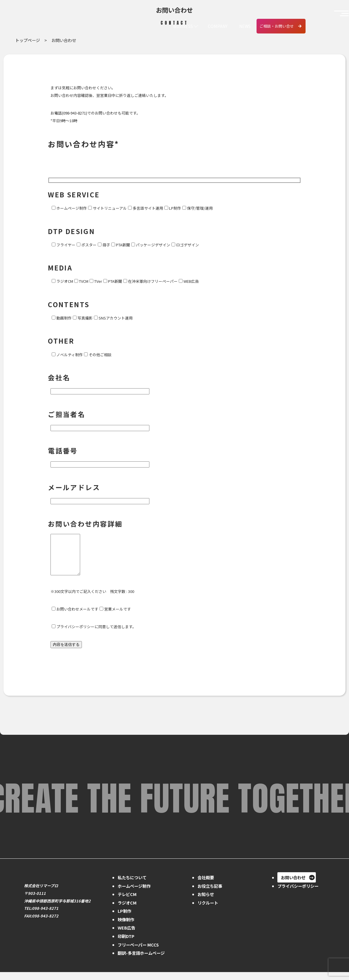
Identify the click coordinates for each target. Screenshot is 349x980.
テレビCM (127, 902)
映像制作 (126, 927)
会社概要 (206, 885)
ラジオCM (127, 911)
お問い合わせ (293, 885)
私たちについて (132, 885)
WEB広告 (127, 936)
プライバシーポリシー (298, 894)
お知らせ (206, 902)
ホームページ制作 (134, 894)
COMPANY (217, 26)
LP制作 (124, 919)
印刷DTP (126, 944)
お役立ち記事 (210, 894)
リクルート (208, 911)
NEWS (245, 26)
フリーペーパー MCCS (138, 953)
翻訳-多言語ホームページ (141, 961)
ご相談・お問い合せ (277, 26)
